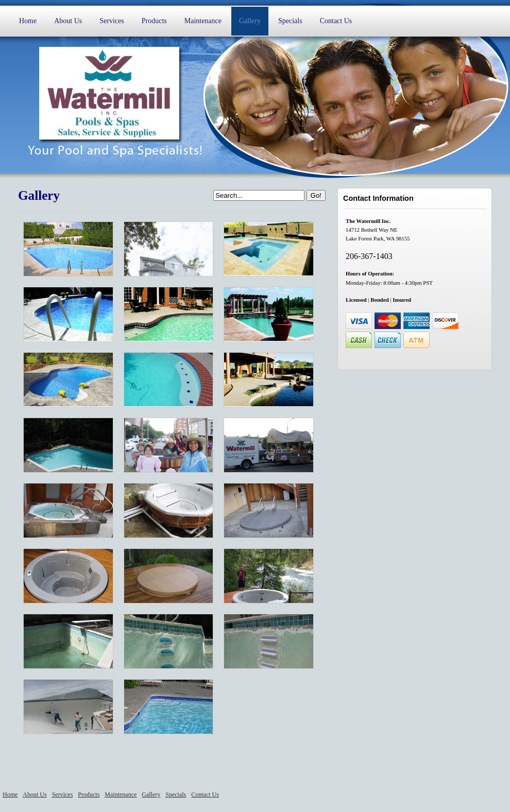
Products (154, 21)
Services (112, 21)
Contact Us (336, 21)
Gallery (250, 21)
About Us (68, 21)
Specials (290, 21)
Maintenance (203, 21)
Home (28, 21)
